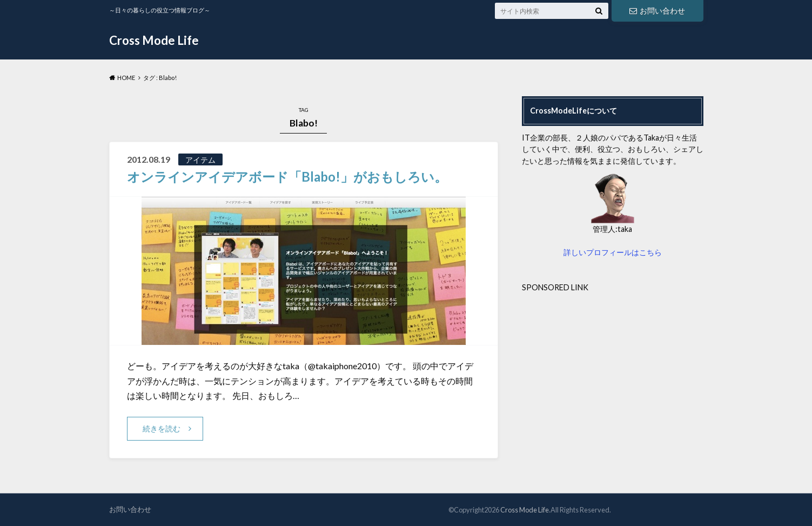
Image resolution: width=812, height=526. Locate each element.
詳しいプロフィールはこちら (613, 252)
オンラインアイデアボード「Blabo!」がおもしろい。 (287, 177)
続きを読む (162, 428)
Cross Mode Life (154, 40)
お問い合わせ (657, 11)
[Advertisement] (613, 369)
